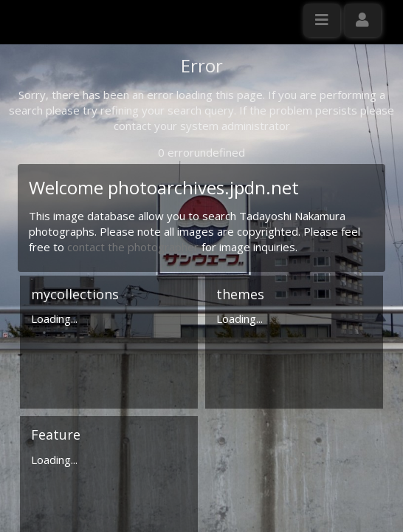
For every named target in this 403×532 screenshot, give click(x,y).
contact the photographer (134, 387)
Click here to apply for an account (95, 269)
